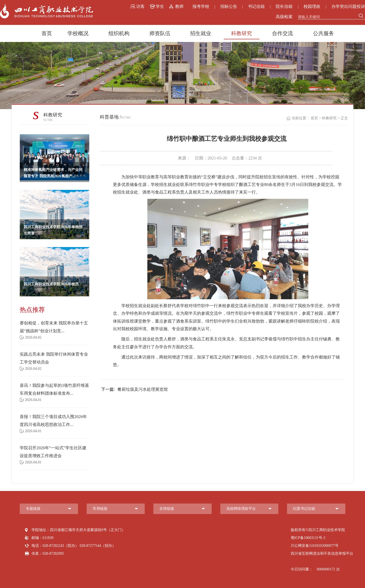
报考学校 (201, 6)
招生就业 (201, 33)
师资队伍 (160, 33)
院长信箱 (284, 6)
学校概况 (78, 33)
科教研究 (242, 33)
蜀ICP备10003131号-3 (308, 538)
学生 (160, 6)
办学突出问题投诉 (348, 6)
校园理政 (312, 6)
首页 (47, 33)
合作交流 (283, 33)
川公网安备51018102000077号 (315, 546)
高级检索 (284, 17)
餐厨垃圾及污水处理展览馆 (134, 389)
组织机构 (119, 33)
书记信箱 (256, 6)
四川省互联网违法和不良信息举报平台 (322, 554)
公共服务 (324, 33)
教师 (179, 6)
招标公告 (229, 6)
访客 (140, 6)
